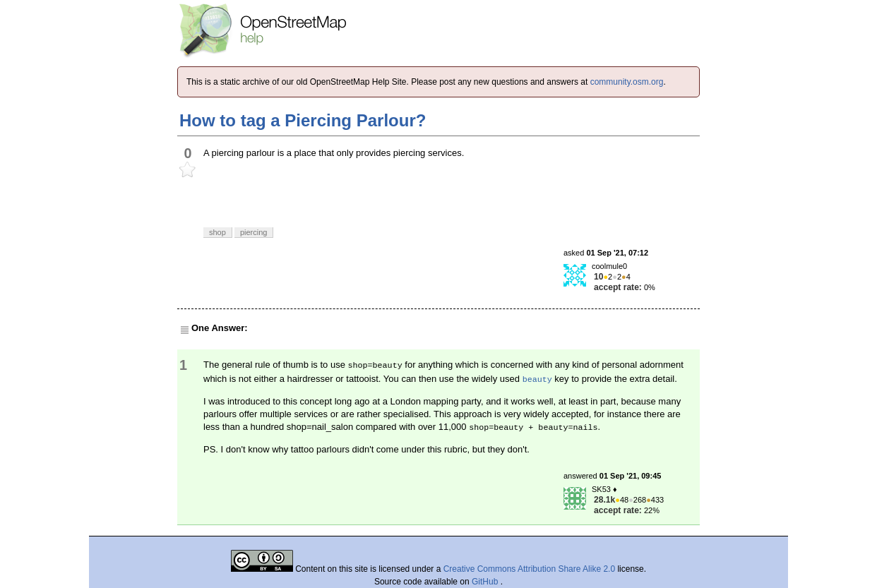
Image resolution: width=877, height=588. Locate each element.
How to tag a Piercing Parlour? (303, 120)
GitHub (486, 582)
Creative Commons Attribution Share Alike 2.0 (529, 569)
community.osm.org (627, 82)
